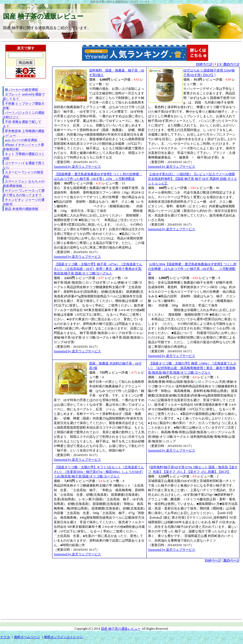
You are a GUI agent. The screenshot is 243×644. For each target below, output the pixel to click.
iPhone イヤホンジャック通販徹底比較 (23, 147)
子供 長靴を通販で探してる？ (22, 124)
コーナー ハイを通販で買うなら (24, 165)
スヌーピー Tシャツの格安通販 (23, 175)
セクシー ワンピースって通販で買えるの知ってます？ (24, 193)
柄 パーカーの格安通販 (21, 90)
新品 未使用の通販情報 (21, 209)
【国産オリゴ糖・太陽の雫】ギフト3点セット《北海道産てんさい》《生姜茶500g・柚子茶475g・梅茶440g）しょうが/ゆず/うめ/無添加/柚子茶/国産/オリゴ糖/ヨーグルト (99, 472)
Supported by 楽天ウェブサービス (77, 167)
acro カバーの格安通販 (21, 140)
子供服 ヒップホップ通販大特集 (24, 106)
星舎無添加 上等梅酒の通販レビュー (24, 133)
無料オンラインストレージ (63, 637)
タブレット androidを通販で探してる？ (24, 97)
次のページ (231, 64)
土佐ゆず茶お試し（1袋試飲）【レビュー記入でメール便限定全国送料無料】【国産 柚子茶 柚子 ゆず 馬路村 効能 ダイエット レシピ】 (193, 179)
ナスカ (5, 637)
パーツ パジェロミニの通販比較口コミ (24, 115)
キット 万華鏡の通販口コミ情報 (24, 156)
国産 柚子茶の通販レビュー (43, 16)
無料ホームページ (27, 637)
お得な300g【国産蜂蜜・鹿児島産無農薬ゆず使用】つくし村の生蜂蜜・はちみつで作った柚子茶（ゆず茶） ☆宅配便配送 (192, 269)
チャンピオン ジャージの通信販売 (24, 202)
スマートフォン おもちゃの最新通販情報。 (24, 184)
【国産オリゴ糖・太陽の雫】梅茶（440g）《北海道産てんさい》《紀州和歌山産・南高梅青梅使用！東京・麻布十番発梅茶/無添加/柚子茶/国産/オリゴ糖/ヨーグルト (192, 368)
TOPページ (204, 64)
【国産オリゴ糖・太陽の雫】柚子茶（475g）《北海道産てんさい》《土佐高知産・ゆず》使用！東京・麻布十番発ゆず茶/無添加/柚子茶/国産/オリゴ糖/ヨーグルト (98, 269)
